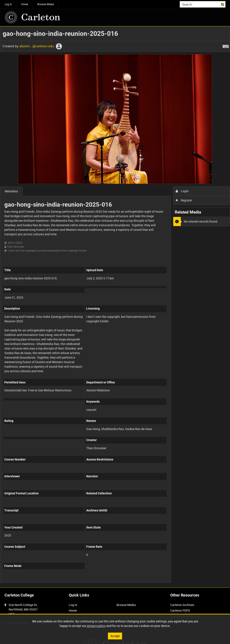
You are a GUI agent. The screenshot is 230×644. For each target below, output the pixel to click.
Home (25, 4)
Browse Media (46, 4)
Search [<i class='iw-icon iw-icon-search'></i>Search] (223, 4)
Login (182, 191)
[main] (115, 307)
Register (184, 200)
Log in (8, 4)
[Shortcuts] (226, 46)
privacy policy (96, 626)
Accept (115, 636)
